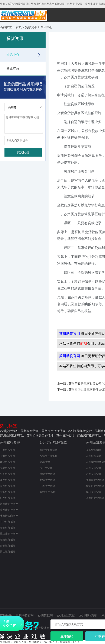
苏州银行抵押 (8, 486)
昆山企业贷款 (94, 492)
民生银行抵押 (8, 552)
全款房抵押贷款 (49, 450)
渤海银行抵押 (8, 540)
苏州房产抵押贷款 (53, 431)
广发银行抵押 (8, 498)
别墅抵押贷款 (47, 474)
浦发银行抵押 (8, 480)
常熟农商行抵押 (9, 504)
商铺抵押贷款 (47, 480)
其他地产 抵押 (48, 492)
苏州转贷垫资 (94, 456)
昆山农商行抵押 (9, 534)
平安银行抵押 (8, 474)
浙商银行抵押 (8, 528)
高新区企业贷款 (95, 498)
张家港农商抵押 (9, 516)
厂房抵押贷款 (47, 486)
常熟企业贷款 (94, 474)
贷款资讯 (31, 27)
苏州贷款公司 (65, 435)
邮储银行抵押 (8, 546)
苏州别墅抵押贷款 (80, 431)
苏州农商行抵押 (9, 510)
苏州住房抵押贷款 (12, 435)
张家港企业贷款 (95, 480)
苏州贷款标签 (9, 431)
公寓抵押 (45, 462)
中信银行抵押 (8, 522)
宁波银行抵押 (8, 492)
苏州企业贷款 (94, 468)
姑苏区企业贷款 (95, 486)
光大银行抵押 (8, 468)
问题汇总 (13, 69)
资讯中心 (46, 27)
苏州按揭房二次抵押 (40, 435)
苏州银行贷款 (30, 431)
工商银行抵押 (8, 450)
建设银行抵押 (8, 462)
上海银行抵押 (8, 456)
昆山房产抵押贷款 (89, 435)
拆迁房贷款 (46, 468)
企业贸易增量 (94, 450)
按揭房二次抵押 (49, 456)
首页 (19, 27)
